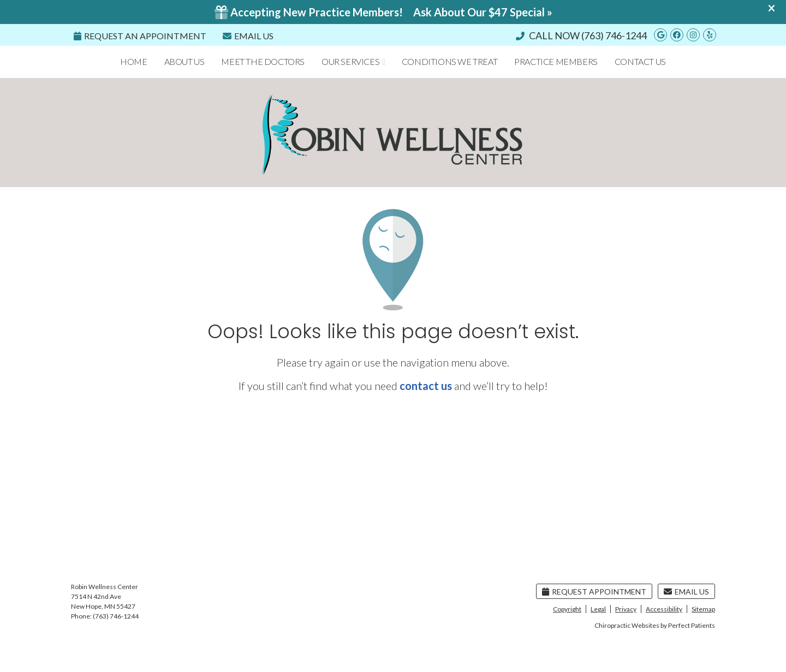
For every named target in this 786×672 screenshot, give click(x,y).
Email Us (248, 36)
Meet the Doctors (263, 61)
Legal (598, 609)
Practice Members (556, 61)
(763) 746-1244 (614, 35)
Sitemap (703, 609)
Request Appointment (594, 592)
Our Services (350, 61)
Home (133, 61)
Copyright (567, 609)
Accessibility (664, 609)
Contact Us (640, 61)
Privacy (626, 609)
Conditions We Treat (449, 61)
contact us (426, 386)
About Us (184, 61)
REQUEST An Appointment (140, 36)
